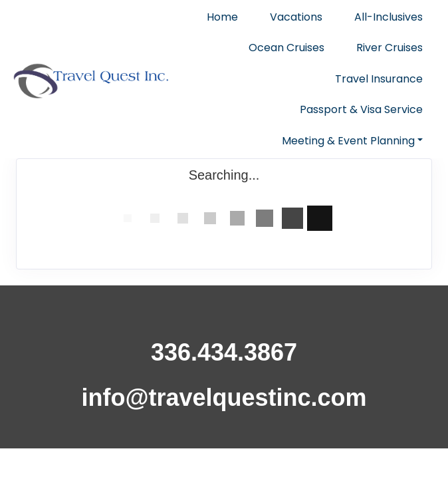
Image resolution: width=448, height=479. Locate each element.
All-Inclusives (389, 17)
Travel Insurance (379, 79)
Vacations (296, 17)
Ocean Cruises (286, 48)
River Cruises (390, 48)
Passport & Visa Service (361, 109)
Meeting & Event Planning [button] (348, 141)
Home (222, 17)
